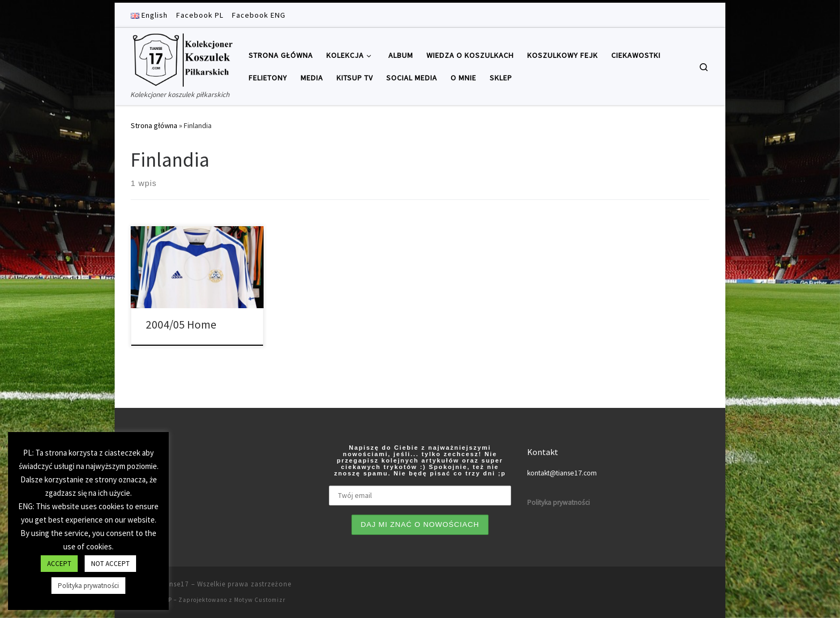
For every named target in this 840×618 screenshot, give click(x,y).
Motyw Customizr (260, 600)
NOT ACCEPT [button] (110, 564)
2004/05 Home (181, 325)
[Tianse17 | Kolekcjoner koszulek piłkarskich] (182, 58)
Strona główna (154, 125)
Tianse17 (174, 584)
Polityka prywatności (88, 586)
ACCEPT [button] (59, 564)
